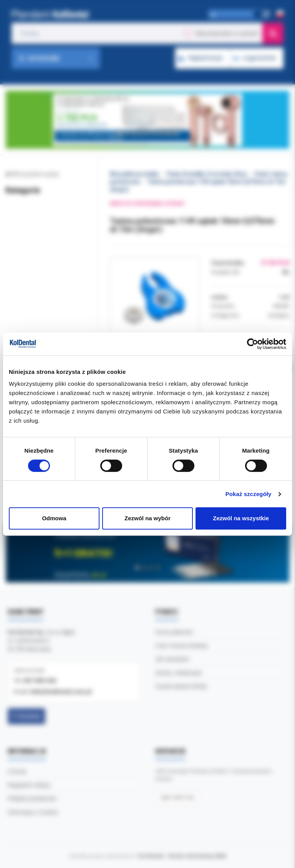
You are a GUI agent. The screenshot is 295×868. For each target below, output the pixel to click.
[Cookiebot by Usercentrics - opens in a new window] (253, 344)
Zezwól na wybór (147, 518)
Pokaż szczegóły (249, 494)
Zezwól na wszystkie (241, 518)
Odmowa (54, 518)
